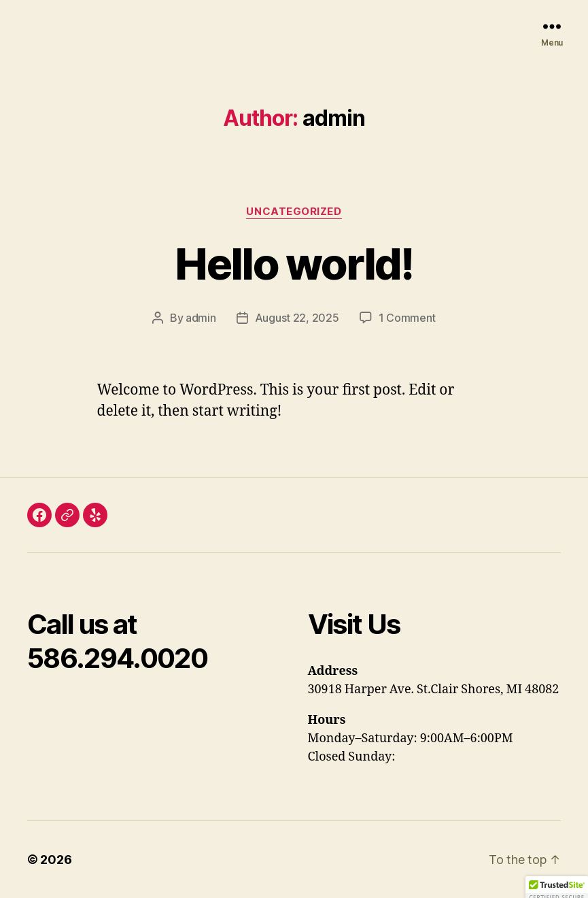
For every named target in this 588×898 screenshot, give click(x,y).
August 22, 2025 (297, 318)
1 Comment (408, 318)
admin (201, 318)
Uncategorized (294, 212)
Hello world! (294, 264)
